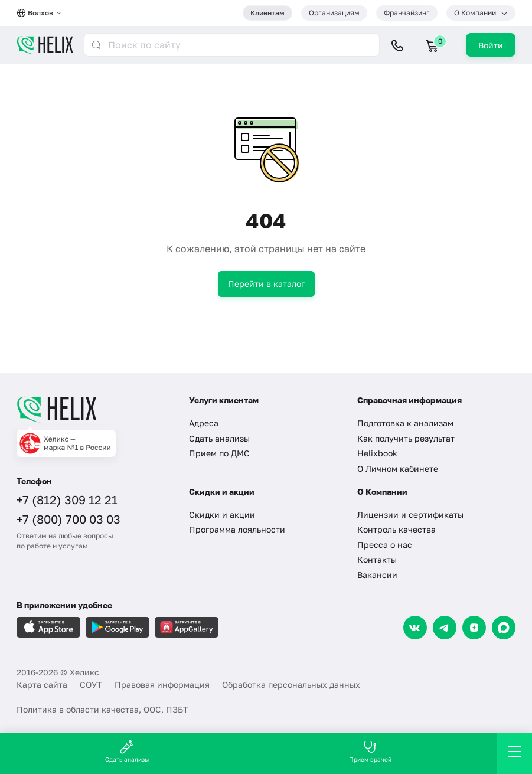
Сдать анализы (219, 438)
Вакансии (377, 575)
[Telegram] (445, 628)
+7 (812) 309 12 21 (67, 499)
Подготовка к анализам (405, 423)
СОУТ (91, 685)
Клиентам (267, 13)
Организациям (334, 13)
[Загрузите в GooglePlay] (118, 627)
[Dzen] (474, 628)
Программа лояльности (237, 529)
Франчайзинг (407, 13)
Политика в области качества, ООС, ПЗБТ (102, 709)
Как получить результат (406, 438)
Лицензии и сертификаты (410, 515)
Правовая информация (162, 685)
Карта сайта (42, 685)
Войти (491, 45)
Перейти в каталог (266, 284)
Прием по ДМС (219, 453)
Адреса (204, 423)
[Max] (504, 628)
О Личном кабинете (398, 468)
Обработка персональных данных (291, 685)
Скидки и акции (222, 515)
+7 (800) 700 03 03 (68, 519)
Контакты (377, 559)
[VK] (415, 628)
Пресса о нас (385, 545)
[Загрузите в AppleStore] (48, 627)
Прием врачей (370, 751)
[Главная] (94, 409)
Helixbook (377, 453)
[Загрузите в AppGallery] (187, 627)
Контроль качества (396, 529)
